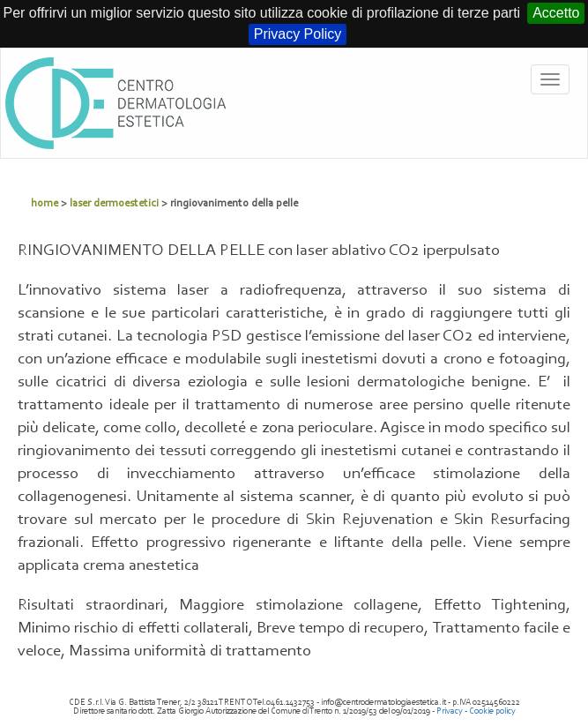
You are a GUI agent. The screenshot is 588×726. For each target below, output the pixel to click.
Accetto (556, 13)
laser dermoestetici (114, 203)
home (45, 203)
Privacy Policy (298, 34)
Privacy (450, 711)
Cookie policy (492, 711)
